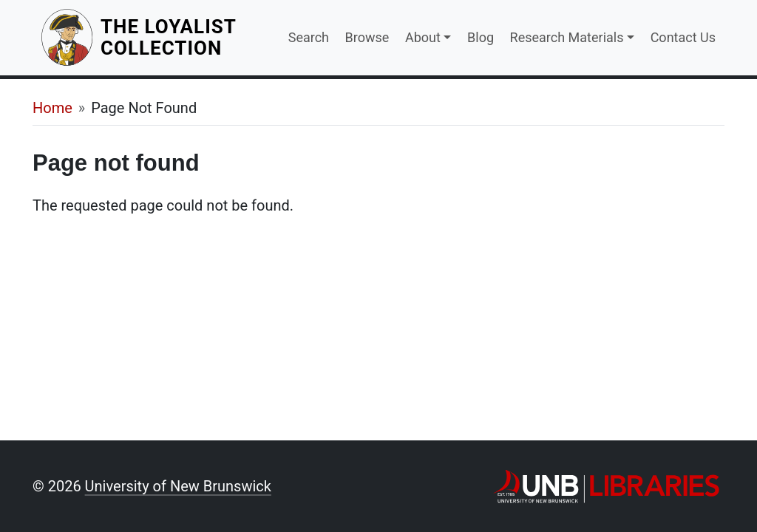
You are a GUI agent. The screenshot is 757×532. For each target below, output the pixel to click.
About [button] (423, 37)
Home (52, 108)
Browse (367, 37)
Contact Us (683, 37)
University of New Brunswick (178, 486)
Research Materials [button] (567, 37)
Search (309, 37)
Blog (481, 37)
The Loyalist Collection (186, 37)
